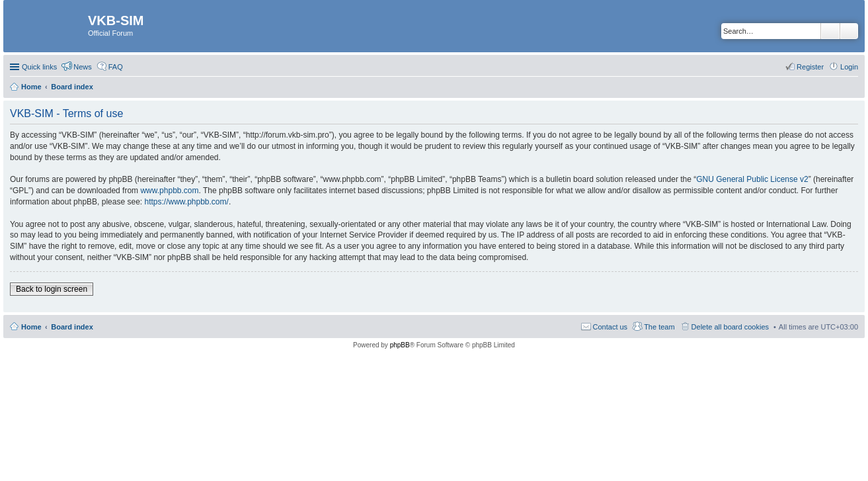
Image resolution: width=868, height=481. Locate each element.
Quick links (39, 67)
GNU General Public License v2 (752, 179)
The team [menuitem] (659, 327)
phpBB (400, 345)
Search (830, 31)
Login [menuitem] (849, 67)
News (83, 67)
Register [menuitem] (810, 67)
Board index (72, 327)
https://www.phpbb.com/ (186, 202)
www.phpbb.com (169, 191)
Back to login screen (52, 289)
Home (31, 327)
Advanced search (849, 31)
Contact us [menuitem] (611, 327)
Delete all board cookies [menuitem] (730, 327)
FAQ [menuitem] (116, 67)
